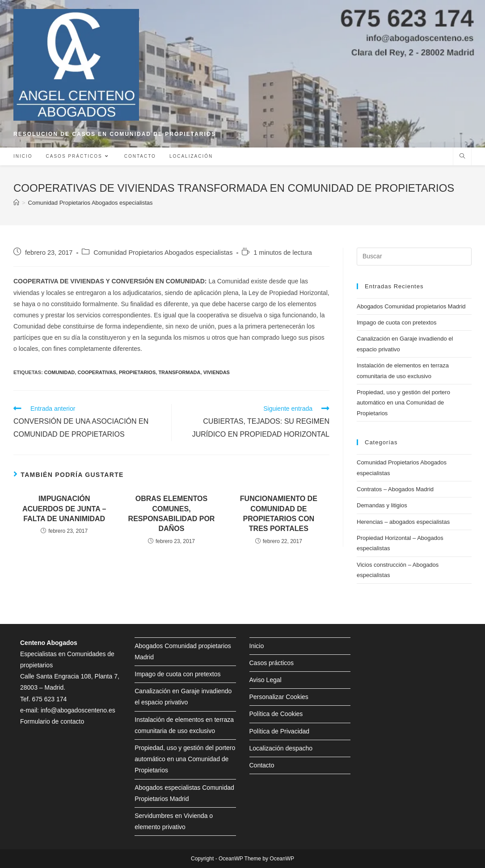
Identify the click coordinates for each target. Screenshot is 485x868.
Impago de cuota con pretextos (397, 322)
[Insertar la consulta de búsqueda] (414, 257)
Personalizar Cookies (279, 697)
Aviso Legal (266, 680)
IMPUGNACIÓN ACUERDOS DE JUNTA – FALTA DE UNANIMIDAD (64, 509)
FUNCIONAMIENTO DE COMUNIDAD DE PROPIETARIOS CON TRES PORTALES (279, 514)
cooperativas (97, 372)
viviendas (217, 372)
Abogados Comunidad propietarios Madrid (411, 306)
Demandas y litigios (382, 505)
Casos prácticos (272, 663)
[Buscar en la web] (462, 157)
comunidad (59, 372)
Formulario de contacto (52, 721)
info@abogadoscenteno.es (78, 710)
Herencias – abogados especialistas (403, 522)
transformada (179, 372)
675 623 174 (49, 699)
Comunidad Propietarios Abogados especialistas (163, 253)
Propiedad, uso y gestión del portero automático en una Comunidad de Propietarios (403, 403)
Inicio (257, 646)
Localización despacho (281, 748)
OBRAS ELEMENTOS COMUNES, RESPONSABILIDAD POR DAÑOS (172, 514)
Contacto (262, 765)
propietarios (137, 372)
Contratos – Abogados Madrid (395, 489)
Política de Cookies (276, 714)
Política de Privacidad (280, 731)
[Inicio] (16, 203)
